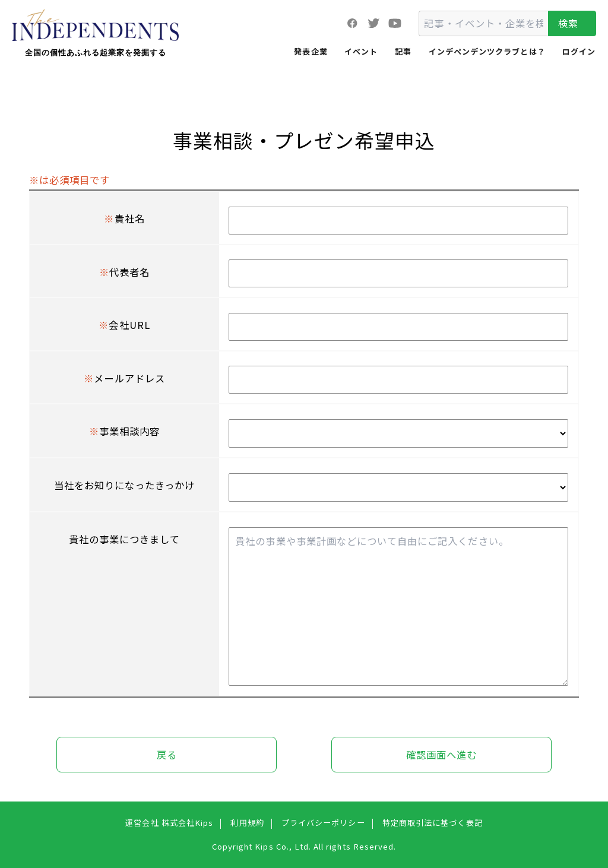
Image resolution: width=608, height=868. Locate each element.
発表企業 (311, 51)
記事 (403, 51)
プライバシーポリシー (323, 823)
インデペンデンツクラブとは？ (487, 51)
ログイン (579, 51)
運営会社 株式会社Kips (169, 823)
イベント (361, 51)
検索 (568, 23)
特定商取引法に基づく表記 (433, 823)
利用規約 (247, 823)
